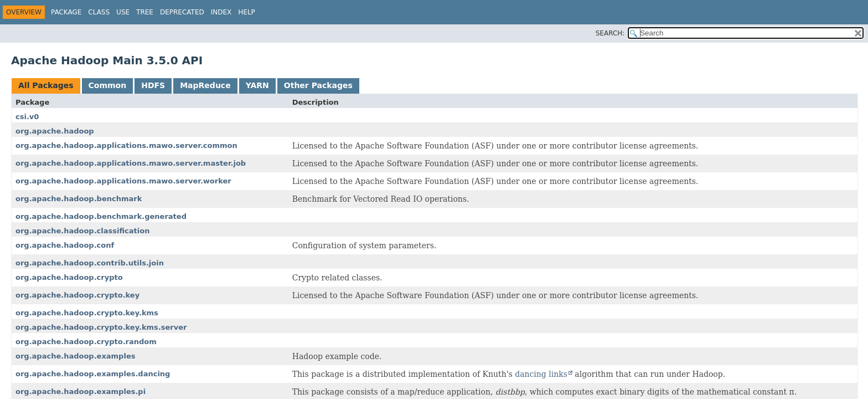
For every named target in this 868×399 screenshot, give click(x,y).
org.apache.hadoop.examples (75, 356)
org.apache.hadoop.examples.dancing (93, 374)
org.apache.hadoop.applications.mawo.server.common (126, 145)
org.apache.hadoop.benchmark (79, 199)
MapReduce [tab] (205, 85)
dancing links (541, 374)
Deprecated (182, 12)
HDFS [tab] (153, 85)
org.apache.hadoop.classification (82, 231)
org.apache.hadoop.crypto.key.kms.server (101, 327)
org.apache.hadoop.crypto (69, 277)
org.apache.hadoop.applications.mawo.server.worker (123, 181)
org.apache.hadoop (55, 131)
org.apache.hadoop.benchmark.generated (101, 216)
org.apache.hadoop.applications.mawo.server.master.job (131, 163)
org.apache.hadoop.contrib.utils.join (90, 263)
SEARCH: (610, 33)
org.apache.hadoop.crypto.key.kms (87, 313)
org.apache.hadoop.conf (65, 245)
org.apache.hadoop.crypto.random (86, 342)
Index (221, 12)
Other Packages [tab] (318, 85)
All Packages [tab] (46, 85)
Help (247, 12)
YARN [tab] (257, 85)
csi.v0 (27, 117)
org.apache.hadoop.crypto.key (77, 295)
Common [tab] (108, 85)
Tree (145, 12)
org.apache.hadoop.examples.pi (81, 392)
